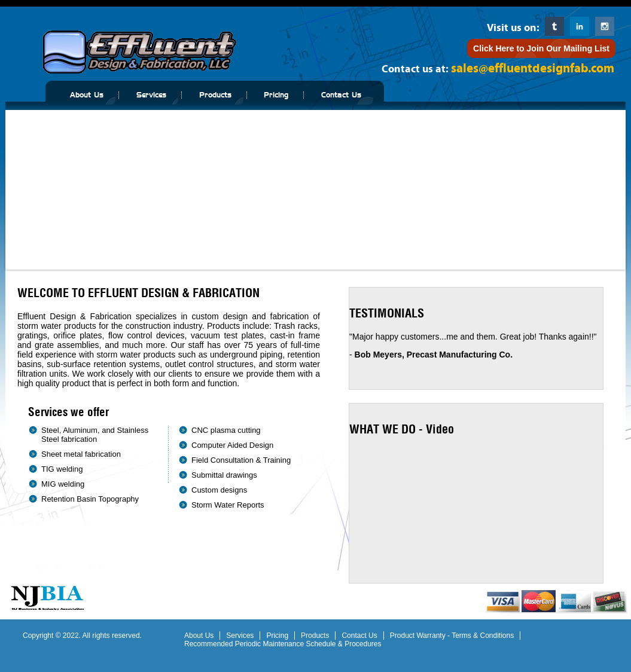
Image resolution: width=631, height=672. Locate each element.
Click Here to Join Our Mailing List (541, 48)
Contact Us (341, 95)
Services (151, 95)
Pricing (276, 95)
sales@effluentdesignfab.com (533, 68)
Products (215, 95)
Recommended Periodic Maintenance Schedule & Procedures (283, 644)
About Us (87, 95)
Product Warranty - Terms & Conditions (452, 636)
